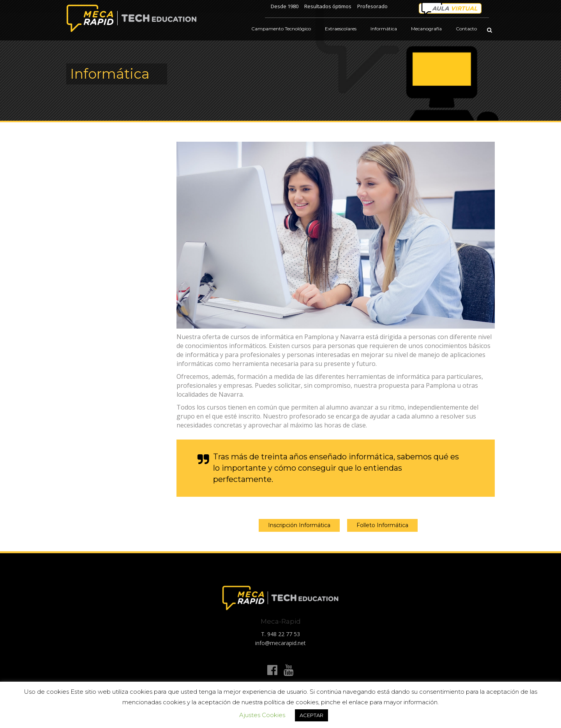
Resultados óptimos (328, 6)
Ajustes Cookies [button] (262, 715)
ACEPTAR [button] (311, 715)
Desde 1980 (285, 6)
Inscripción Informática (299, 525)
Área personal (450, 9)
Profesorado (372, 6)
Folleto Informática (382, 525)
